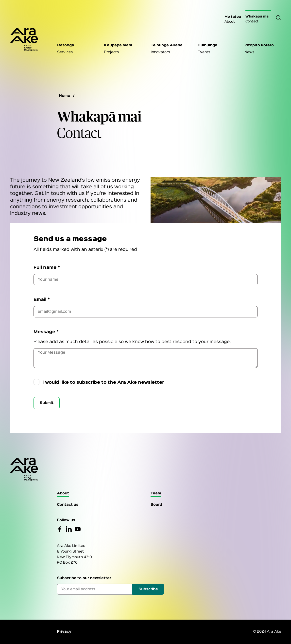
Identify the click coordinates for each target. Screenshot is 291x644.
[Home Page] (29, 40)
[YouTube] (78, 529)
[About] (63, 494)
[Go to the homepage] (146, 469)
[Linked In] (69, 529)
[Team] (156, 494)
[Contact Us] (68, 505)
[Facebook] (60, 529)
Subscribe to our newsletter (84, 578)
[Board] (156, 505)
